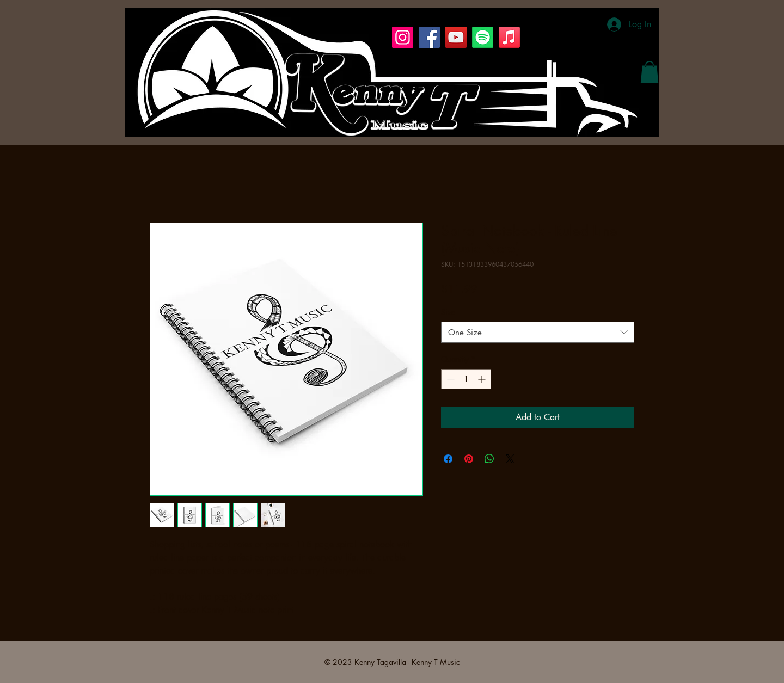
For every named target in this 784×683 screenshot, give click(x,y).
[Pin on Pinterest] (469, 459)
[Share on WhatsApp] (489, 459)
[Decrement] (449, 379)
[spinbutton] (466, 379)
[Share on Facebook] (448, 459)
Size (448, 312)
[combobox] (538, 332)
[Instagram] (403, 37)
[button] (650, 72)
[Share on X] (510, 459)
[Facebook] (429, 37)
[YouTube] (456, 37)
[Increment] (483, 379)
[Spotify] (483, 37)
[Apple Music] (509, 37)
